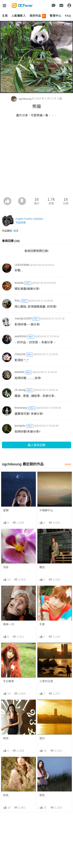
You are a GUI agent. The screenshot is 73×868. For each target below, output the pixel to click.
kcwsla (19, 283)
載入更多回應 (37, 445)
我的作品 (38, 16)
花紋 (6, 567)
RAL (17, 300)
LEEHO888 (22, 265)
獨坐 (42, 567)
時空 (6, 738)
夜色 (42, 764)
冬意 (42, 624)
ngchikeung (22, 99)
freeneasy (21, 408)
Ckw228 (20, 354)
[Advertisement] (36, 158)
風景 (16, 231)
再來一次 (9, 624)
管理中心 (55, 16)
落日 (42, 738)
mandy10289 (23, 318)
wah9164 (21, 336)
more (68, 464)
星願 (6, 510)
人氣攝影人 (19, 16)
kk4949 (19, 372)
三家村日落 (46, 681)
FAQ (68, 16)
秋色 (6, 764)
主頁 (5, 16)
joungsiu (20, 425)
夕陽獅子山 (46, 510)
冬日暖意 (9, 681)
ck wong (20, 390)
